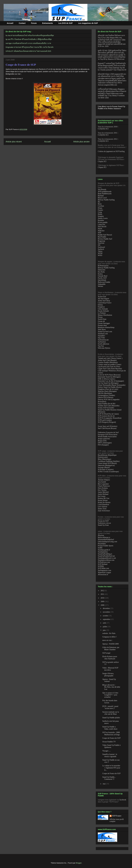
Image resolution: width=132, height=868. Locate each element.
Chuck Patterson (104, 486)
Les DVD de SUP (65, 23)
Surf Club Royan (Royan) (107, 428)
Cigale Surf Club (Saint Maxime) (110, 369)
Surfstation (102, 342)
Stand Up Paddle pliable (111, 718)
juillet (105, 627)
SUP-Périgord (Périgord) (107, 422)
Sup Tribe (101, 338)
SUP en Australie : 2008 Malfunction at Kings (111, 734)
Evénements (48, 23)
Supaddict (101, 336)
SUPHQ (101, 566)
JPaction (101, 535)
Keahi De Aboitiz (104, 502)
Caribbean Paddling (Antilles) (109, 461)
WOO (100, 255)
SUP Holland (103, 564)
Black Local (102, 198)
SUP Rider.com (103, 568)
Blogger (79, 863)
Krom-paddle (103, 222)
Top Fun (101, 346)
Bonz (100, 204)
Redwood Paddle (104, 282)
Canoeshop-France (105, 303)
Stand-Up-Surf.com (105, 332)
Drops (100, 208)
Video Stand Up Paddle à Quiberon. (111, 746)
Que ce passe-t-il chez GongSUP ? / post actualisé (110, 695)
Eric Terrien (102, 490)
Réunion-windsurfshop (106, 327)
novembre (107, 612)
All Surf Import (103, 299)
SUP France (117, 816)
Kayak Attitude (103, 311)
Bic (99, 202)
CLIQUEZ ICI (103, 129)
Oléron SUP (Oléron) (106, 397)
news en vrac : (108, 640)
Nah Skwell (102, 227)
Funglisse (101, 307)
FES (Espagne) (103, 445)
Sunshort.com (103, 334)
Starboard (101, 247)
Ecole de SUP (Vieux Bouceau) (109, 375)
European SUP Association (108, 435)
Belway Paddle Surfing (106, 200)
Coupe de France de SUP (21, 65)
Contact (22, 23)
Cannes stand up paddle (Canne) (110, 365)
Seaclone (101, 243)
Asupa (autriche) (104, 439)
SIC (99, 245)
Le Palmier (102, 313)
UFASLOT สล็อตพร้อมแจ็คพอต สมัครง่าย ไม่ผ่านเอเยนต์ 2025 (28, 51)
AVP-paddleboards (105, 192)
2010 (103, 598)
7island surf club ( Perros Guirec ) (110, 358)
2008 (103, 605)
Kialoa (100, 274)
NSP (100, 233)
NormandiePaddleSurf (106, 540)
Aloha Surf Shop (104, 301)
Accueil (10, 23)
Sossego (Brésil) (104, 467)
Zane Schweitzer (104, 511)
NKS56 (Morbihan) (105, 393)
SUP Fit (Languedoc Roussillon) (110, 418)
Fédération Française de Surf (108, 432)
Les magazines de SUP (88, 23)
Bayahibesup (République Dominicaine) (107, 456)
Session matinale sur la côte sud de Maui (111, 713)
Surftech (101, 249)
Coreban (101, 206)
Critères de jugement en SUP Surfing (111, 151)
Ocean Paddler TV (109, 742)
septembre (107, 619)
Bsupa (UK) (102, 441)
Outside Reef (103, 276)
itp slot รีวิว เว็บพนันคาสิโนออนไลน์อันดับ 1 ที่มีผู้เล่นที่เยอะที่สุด (29, 39)
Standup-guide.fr (104, 550)
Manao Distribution (105, 315)
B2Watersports (103, 266)
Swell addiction (104, 344)
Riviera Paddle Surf (105, 239)
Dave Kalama (103, 488)
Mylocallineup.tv (104, 537)
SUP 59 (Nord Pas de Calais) (108, 414)
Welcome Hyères (104, 348)
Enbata (100, 305)
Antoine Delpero (104, 480)
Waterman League (104, 572)
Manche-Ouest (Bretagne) (107, 391)
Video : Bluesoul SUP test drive (110, 669)
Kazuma (101, 220)
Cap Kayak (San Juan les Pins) (109, 367)
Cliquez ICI (102, 161)
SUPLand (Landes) (105, 420)
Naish (100, 229)
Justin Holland (103, 494)
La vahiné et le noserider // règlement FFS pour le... (111, 768)
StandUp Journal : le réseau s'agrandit (110, 755)
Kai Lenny (102, 496)
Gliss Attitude (103, 309)
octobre (106, 616)
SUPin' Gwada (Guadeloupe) (108, 472)
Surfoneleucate (103, 340)
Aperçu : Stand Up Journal (109, 680)
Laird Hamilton (103, 505)
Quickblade (102, 280)
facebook (123, 800)
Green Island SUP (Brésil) (107, 463)
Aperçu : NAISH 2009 (110, 644)
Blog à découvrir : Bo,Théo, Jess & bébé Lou (111, 687)
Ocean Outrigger (104, 323)
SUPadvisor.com (104, 562)
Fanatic (100, 210)
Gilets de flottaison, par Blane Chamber (111, 648)
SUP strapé (106, 653)
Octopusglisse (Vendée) (106, 395)
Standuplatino (103, 552)
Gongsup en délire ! (110, 637)
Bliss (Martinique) (104, 459)
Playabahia (102, 544)
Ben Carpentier (103, 484)
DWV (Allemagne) (105, 443)
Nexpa (100, 317)
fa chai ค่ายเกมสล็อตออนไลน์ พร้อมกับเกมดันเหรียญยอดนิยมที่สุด (30, 35)
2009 (103, 602)
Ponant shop (102, 325)
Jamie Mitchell (103, 492)
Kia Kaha (101, 272)
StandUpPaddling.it (105, 554)
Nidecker (101, 231)
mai (104, 784)
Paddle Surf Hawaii (105, 235)
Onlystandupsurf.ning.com (107, 542)
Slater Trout (102, 509)
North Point (102, 319)
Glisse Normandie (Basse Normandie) (112, 385)
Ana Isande (102, 482)
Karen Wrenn (103, 500)
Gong (100, 212)
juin (104, 630)
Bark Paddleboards (105, 194)
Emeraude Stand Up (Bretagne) (109, 377)
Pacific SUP (102, 278)
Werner (100, 286)
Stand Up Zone (103, 525)
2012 (103, 591)
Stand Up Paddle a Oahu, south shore (110, 728)
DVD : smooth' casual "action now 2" (110, 707)
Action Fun (102, 297)
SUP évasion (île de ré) (106, 416)
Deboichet (102, 270)
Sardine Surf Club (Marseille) (109, 406)
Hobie (100, 214)
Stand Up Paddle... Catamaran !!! (109, 778)
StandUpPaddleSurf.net (106, 556)
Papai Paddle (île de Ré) (107, 404)
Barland (101, 196)
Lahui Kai (101, 224)
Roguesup (101, 241)
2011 (103, 594)
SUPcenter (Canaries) (106, 470)
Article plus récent (14, 142)
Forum (34, 23)
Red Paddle (102, 237)
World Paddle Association (107, 437)
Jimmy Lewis (103, 218)
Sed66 (100, 548)
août (105, 623)
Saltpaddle (102, 284)
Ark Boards (102, 189)
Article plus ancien (81, 142)
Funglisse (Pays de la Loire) (108, 389)
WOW (100, 253)
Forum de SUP (103, 521)
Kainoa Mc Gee (104, 498)
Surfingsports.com (104, 570)
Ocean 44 (101, 321)
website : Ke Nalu (109, 633)
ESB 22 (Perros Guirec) (106, 379)
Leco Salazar (103, 507)
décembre (106, 608)
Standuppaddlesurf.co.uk (107, 558)
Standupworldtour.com (106, 560)
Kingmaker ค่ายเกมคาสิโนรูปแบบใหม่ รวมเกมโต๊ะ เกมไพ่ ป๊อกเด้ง (30, 47)
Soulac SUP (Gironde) (106, 408)
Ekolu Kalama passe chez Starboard (110, 658)
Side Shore (102, 330)
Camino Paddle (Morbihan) (108, 362)
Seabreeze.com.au (104, 523)
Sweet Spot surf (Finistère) (108, 426)
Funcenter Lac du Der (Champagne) (111, 381)
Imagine (101, 216)
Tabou (100, 251)
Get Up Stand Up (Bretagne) (108, 383)
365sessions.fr (103, 575)
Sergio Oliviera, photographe (108, 675)
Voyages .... (107, 751)
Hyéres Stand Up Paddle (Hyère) (110, 387)
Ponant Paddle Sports (106, 546)
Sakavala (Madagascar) (106, 465)
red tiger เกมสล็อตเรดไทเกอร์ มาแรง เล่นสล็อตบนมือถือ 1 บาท (28, 43)
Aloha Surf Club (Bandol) (107, 360)
